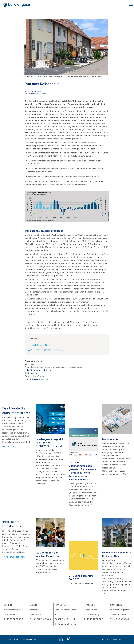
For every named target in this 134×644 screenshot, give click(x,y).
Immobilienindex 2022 (40, 345)
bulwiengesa (22, 5)
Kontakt (15, 639)
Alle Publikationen (15, 557)
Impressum (106, 639)
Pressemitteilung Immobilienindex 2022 (47, 350)
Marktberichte (110, 439)
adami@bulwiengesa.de (37, 379)
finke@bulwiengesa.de (36, 370)
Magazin (10, 447)
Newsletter (31, 639)
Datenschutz (116, 639)
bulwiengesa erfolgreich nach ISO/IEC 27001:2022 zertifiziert (50, 443)
